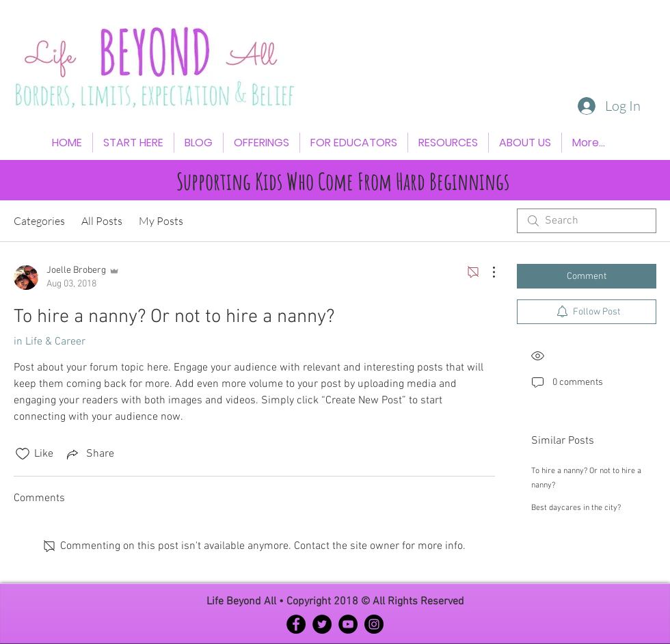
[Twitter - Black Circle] (322, 624)
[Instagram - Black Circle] (374, 624)
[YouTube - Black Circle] (348, 624)
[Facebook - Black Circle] (296, 624)
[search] (587, 221)
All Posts (102, 221)
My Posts (161, 221)
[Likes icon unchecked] (23, 454)
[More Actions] (487, 272)
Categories (39, 221)
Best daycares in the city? (576, 508)
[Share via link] (89, 454)
